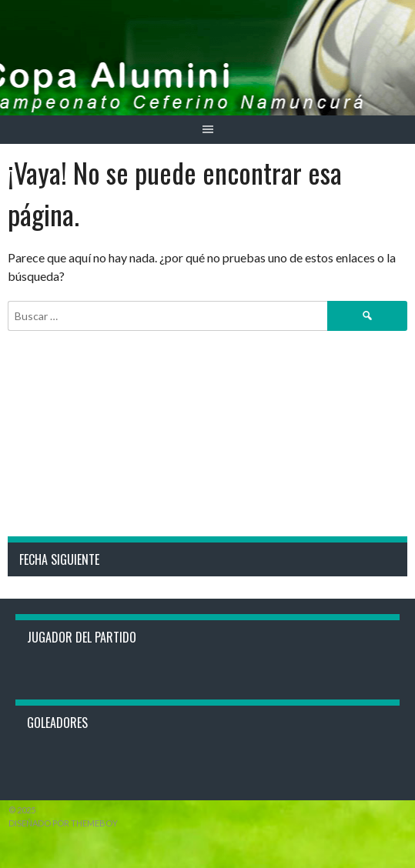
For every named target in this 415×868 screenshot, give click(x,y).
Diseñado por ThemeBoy (63, 823)
